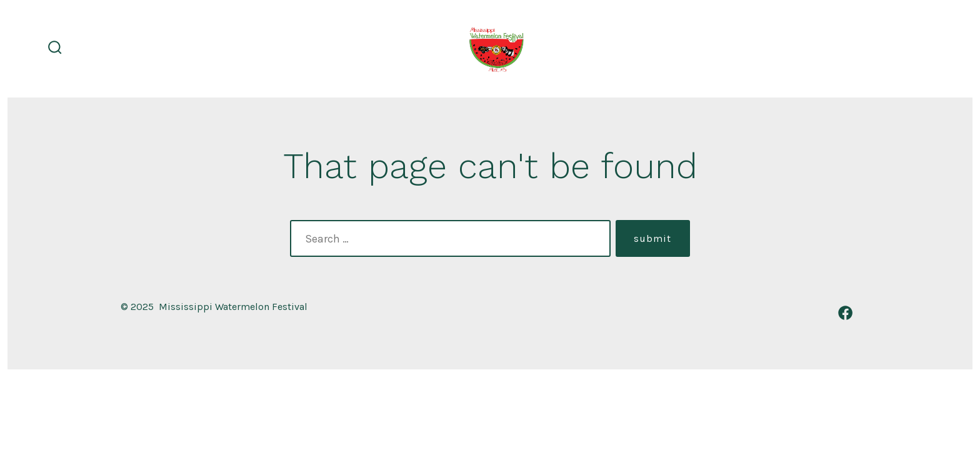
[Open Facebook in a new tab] (845, 313)
